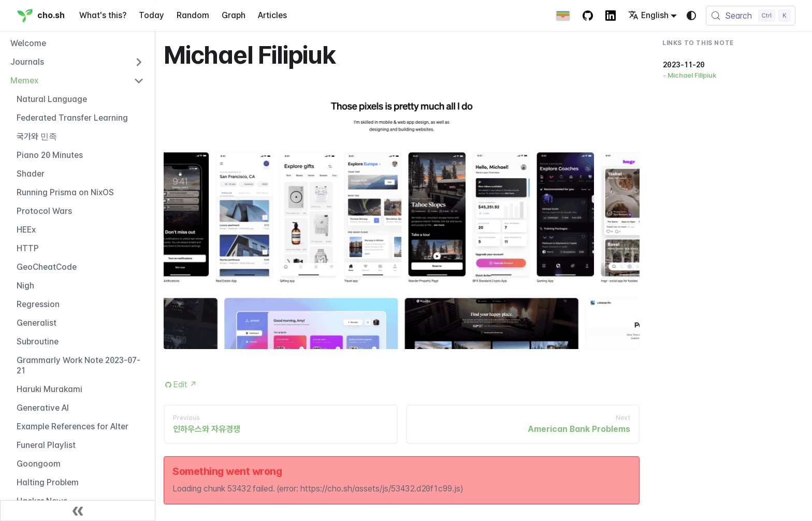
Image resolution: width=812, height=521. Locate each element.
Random (193, 15)
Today (151, 15)
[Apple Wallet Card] (563, 16)
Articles (272, 15)
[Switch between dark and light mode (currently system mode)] (691, 16)
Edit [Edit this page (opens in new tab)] (185, 385)
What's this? (103, 15)
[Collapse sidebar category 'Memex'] (139, 81)
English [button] (648, 15)
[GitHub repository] (588, 16)
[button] (77, 62)
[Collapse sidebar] (78, 511)
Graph (234, 15)
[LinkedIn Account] (611, 16)
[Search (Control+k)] (751, 16)
